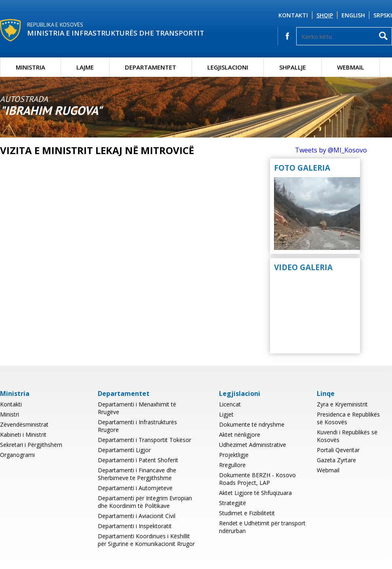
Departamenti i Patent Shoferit (138, 460)
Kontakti (293, 15)
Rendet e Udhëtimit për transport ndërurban (262, 527)
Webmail (351, 67)
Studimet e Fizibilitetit (247, 513)
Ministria (31, 67)
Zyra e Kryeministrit (342, 404)
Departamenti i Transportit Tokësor (144, 440)
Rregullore (232, 465)
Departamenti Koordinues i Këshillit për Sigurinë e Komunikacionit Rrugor (146, 540)
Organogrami (17, 455)
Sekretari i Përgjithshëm (31, 445)
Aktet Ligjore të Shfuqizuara (255, 493)
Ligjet (226, 414)
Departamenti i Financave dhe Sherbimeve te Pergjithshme (137, 474)
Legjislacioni (228, 67)
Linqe (326, 393)
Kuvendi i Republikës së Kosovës (347, 436)
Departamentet (151, 67)
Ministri (9, 414)
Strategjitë (233, 503)
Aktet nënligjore (240, 435)
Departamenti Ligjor (124, 450)
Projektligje (234, 455)
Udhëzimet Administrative (253, 445)
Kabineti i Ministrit (23, 435)
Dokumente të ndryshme (252, 424)
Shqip (325, 15)
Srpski (383, 15)
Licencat (230, 404)
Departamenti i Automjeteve (135, 488)
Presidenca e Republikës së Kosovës (348, 418)
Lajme (85, 67)
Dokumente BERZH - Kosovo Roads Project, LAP (257, 479)
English (353, 15)
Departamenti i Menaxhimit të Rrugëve (137, 408)
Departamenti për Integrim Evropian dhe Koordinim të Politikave (145, 502)
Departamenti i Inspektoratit (135, 526)
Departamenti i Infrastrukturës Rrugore (137, 426)
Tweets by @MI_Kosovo (331, 150)
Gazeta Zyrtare (336, 460)
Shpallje (293, 67)
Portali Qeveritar (338, 450)
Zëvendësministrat (24, 424)
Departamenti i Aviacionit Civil (137, 516)
